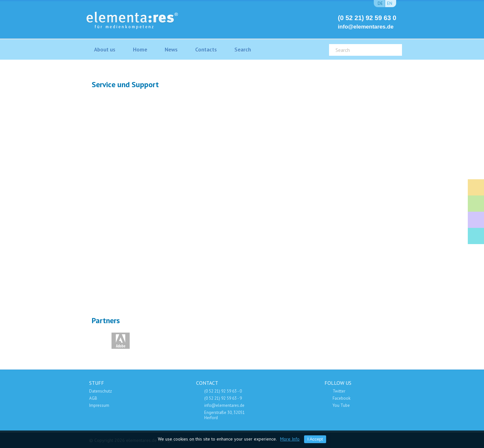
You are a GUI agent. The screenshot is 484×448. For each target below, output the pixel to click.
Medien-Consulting (476, 204)
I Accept (315, 439)
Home (140, 50)
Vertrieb (179, 243)
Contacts (206, 50)
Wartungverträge (305, 243)
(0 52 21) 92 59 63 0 (367, 18)
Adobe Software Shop (476, 236)
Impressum (99, 405)
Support (179, 117)
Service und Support (476, 220)
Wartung (305, 117)
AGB (93, 398)
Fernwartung (331, 180)
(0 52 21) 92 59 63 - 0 (223, 391)
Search (243, 50)
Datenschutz (100, 391)
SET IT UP (153, 180)
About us (105, 50)
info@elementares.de (366, 27)
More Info (290, 439)
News (171, 50)
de (380, 3)
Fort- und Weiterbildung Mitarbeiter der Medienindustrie (476, 187)
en (390, 3)
